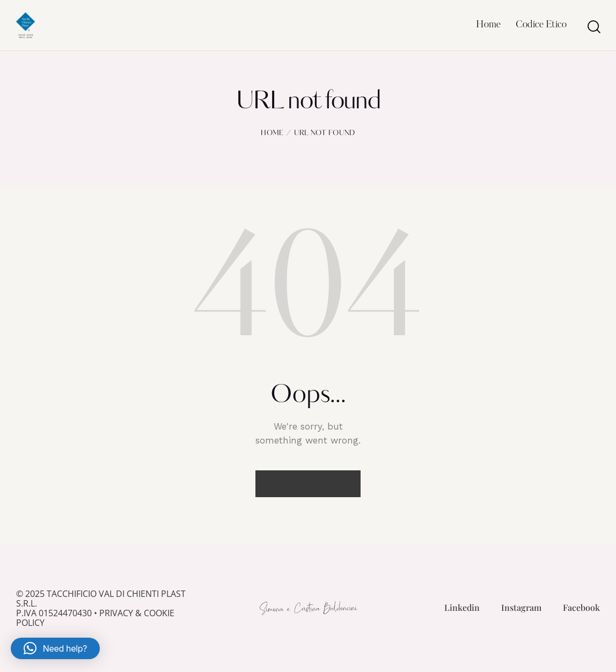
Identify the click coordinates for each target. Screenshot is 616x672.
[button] (55, 648)
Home (272, 133)
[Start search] (593, 27)
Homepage (308, 483)
